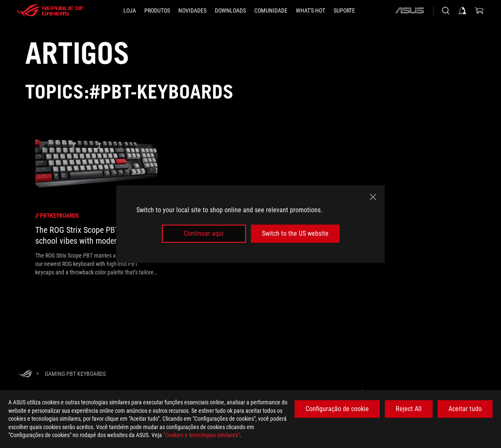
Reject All (409, 409)
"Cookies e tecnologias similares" (201, 435)
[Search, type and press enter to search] (446, 10)
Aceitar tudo (465, 409)
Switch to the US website (295, 233)
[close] (373, 197)
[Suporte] (344, 10)
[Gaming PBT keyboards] (75, 374)
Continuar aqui (204, 233)
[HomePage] (26, 374)
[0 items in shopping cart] (479, 10)
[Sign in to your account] (462, 10)
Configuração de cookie (337, 409)
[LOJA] (130, 10)
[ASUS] (410, 10)
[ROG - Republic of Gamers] (50, 10)
